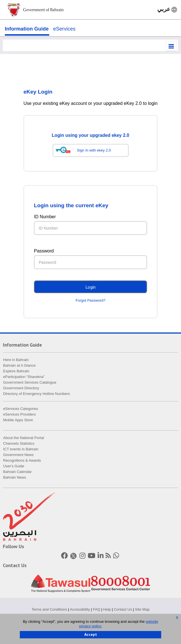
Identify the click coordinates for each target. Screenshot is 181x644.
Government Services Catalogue (30, 383)
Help (107, 610)
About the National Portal (24, 438)
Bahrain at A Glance (19, 366)
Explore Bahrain (16, 372)
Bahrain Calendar (17, 472)
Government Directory (21, 389)
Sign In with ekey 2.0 (94, 151)
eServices (64, 29)
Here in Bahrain (16, 360)
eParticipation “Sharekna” (24, 377)
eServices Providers (20, 415)
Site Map (142, 610)
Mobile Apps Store (18, 421)
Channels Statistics (19, 444)
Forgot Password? (90, 301)
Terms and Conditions (49, 610)
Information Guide (27, 29)
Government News (18, 455)
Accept (91, 634)
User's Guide (14, 467)
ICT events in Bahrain (21, 450)
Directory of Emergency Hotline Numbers (36, 394)
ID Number (45, 217)
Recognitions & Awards (22, 461)
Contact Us (123, 610)
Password (44, 251)
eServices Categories (21, 409)
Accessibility (80, 610)
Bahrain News (15, 478)
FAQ (96, 610)
